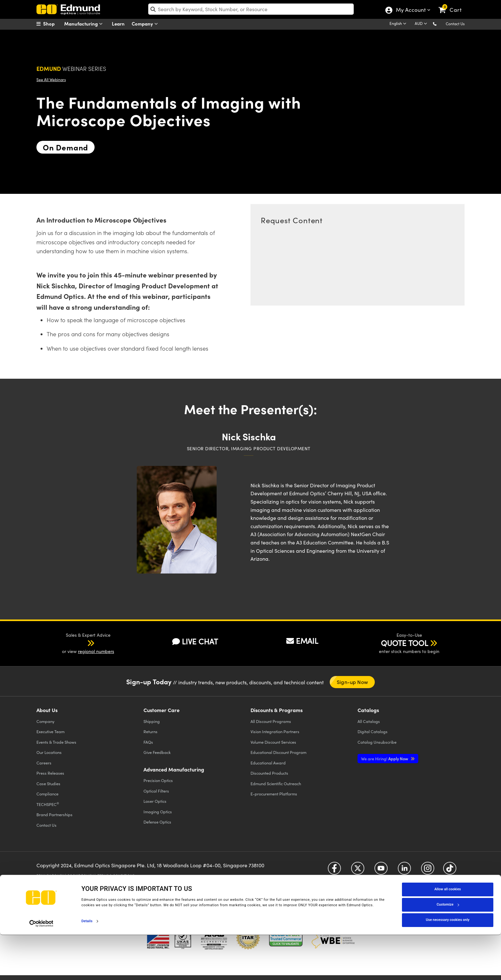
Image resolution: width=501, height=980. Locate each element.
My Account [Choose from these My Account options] (410, 11)
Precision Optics (158, 780)
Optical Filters (156, 791)
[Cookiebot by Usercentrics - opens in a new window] (41, 969)
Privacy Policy (50, 875)
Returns (150, 731)
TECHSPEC (48, 804)
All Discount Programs (271, 721)
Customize (448, 950)
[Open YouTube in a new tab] (381, 871)
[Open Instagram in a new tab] (428, 871)
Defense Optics (157, 822)
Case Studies (48, 783)
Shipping (152, 721)
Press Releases (50, 773)
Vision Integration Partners (275, 731)
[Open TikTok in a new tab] (450, 871)
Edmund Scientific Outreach (276, 783)
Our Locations (49, 752)
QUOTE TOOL (405, 643)
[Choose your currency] (422, 24)
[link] (453, 5)
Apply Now (385, 759)
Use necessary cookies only (448, 965)
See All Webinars (51, 80)
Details (87, 966)
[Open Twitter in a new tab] (358, 871)
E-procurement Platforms (274, 794)
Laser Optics (155, 801)
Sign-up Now (352, 682)
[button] (440, 23)
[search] (251, 9)
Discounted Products (269, 773)
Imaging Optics (158, 812)
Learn (118, 23)
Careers (44, 763)
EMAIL (302, 641)
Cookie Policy (80, 875)
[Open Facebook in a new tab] (334, 871)
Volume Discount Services (273, 742)
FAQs (148, 742)
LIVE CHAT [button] (195, 641)
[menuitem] (52, 24)
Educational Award (268, 763)
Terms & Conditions (116, 875)
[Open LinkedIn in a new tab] (404, 871)
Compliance (47, 794)
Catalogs (369, 721)
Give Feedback (157, 752)
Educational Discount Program (278, 752)
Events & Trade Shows (56, 742)
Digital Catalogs (373, 731)
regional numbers (96, 651)
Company (146, 24)
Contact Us (455, 24)
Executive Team (50, 731)
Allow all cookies (448, 934)
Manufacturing (85, 24)
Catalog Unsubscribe (377, 742)
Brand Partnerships (54, 814)
